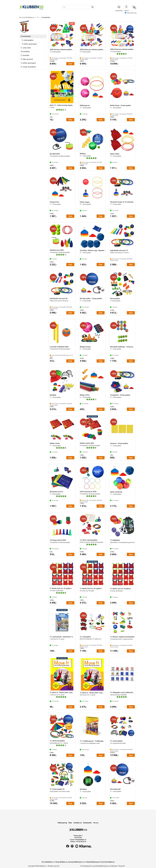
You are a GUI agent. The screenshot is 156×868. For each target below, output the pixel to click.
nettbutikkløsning (100, 866)
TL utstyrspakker (28, 40)
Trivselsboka (25, 52)
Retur (70, 823)
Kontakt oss (78, 823)
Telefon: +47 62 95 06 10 (78, 842)
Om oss (96, 823)
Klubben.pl (111, 862)
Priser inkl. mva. (131, 13)
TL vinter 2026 (26, 48)
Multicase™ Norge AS (118, 866)
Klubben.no (31, 17)
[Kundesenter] (119, 7)
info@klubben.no (81, 840)
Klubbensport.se (79, 862)
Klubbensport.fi (96, 862)
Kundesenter (87, 823)
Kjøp (70, 64)
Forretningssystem (86, 866)
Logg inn (126, 7)
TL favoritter (25, 55)
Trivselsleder (46, 17)
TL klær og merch (27, 59)
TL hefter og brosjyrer (29, 44)
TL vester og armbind (28, 67)
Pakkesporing (62, 823)
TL (38, 17)
